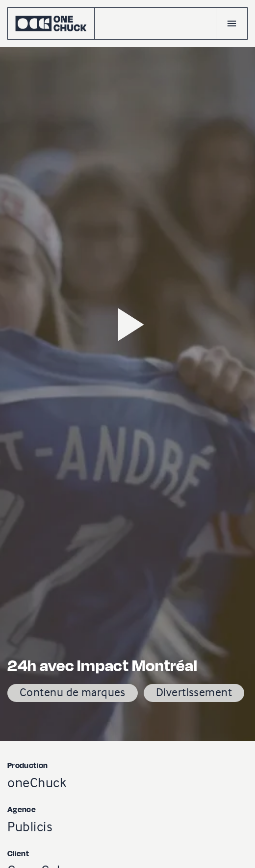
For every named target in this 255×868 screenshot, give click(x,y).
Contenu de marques (73, 692)
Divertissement (194, 692)
